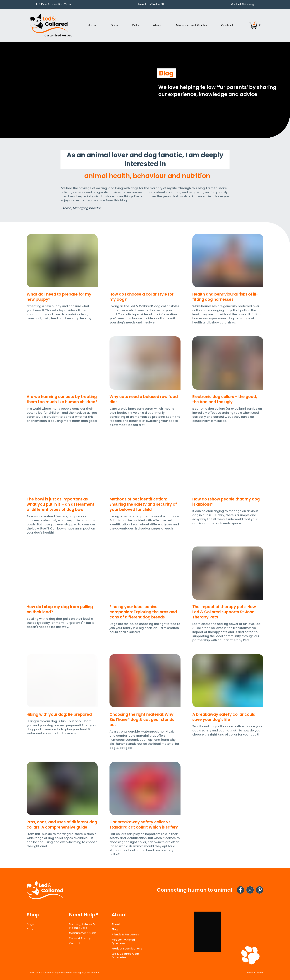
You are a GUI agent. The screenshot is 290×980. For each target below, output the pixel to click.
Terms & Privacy (80, 938)
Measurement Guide (83, 933)
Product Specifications (127, 949)
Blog (115, 929)
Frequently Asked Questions (123, 942)
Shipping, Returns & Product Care (82, 926)
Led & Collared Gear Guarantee (125, 956)
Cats (30, 929)
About (116, 924)
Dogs (30, 924)
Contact (227, 25)
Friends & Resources (125, 935)
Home (92, 25)
